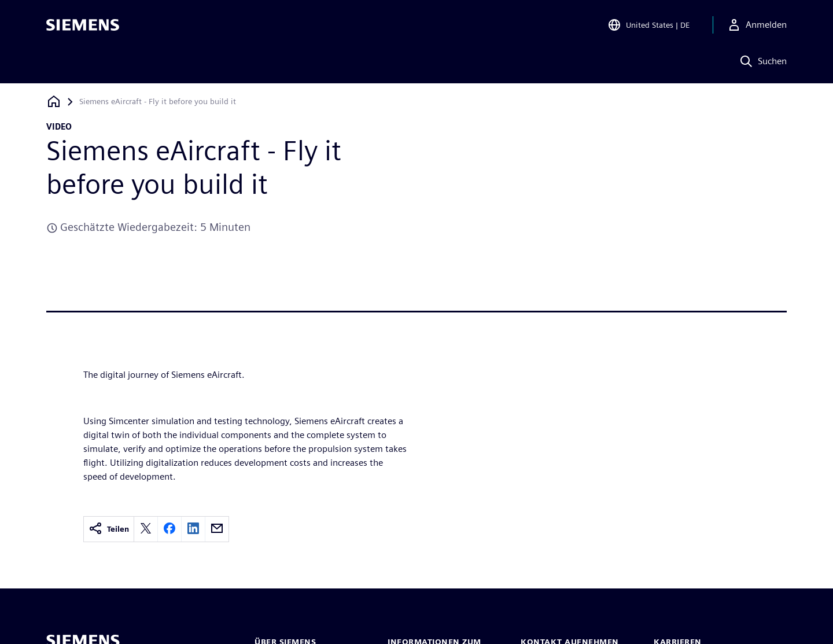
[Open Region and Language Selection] (648, 25)
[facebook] (169, 529)
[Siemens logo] (83, 25)
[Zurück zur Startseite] (54, 102)
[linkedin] (193, 529)
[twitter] (146, 529)
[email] (217, 529)
